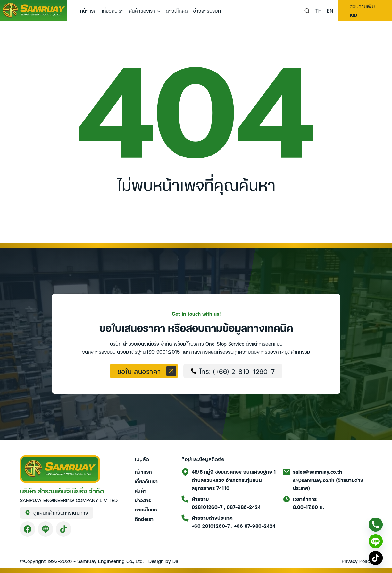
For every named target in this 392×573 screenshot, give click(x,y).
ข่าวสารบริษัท (207, 10)
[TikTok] (376, 558)
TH (318, 10)
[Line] (376, 541)
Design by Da (163, 561)
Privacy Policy (357, 561)
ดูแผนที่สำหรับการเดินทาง (57, 512)
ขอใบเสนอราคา (147, 371)
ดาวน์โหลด (177, 10)
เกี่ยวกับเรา (113, 10)
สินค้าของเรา (142, 10)
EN (330, 10)
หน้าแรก (88, 10)
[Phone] (376, 525)
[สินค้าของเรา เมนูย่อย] (159, 11)
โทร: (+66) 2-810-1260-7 (233, 371)
